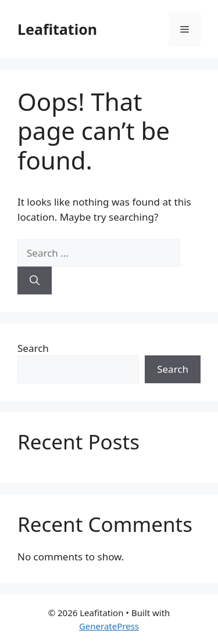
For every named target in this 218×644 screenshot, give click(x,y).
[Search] (35, 280)
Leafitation (57, 29)
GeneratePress (109, 626)
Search (33, 348)
